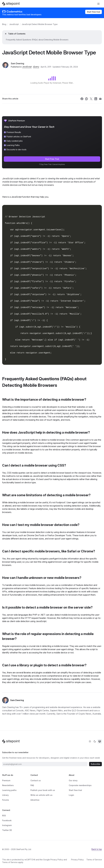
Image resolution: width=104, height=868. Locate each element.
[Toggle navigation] (99, 4)
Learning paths (9, 790)
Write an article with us (41, 795)
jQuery (36, 67)
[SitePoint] (11, 4)
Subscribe (95, 764)
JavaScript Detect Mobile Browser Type (40, 24)
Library (5, 795)
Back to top (97, 849)
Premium (6, 780)
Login (71, 795)
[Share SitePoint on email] (100, 99)
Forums (6, 800)
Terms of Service (10, 862)
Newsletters (8, 785)
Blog (4, 24)
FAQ (32, 785)
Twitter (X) (7, 830)
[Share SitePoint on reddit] (87, 99)
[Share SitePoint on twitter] (91, 99)
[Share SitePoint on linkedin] (96, 99)
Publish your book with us (43, 790)
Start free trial (94, 12)
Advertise (35, 800)
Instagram (7, 825)
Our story (73, 780)
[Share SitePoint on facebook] (82, 99)
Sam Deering (17, 63)
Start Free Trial (52, 159)
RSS (4, 816)
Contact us (36, 780)
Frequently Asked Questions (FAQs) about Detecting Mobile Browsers (37, 40)
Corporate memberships (80, 785)
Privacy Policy (57, 860)
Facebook (7, 820)
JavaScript (14, 24)
